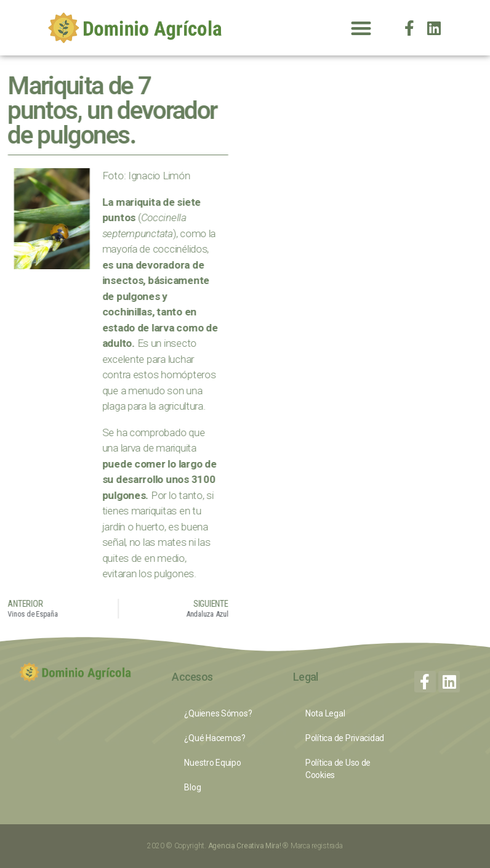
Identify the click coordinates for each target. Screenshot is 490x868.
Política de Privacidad (345, 738)
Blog (192, 787)
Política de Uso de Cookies (338, 769)
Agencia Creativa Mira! (246, 846)
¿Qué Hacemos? (215, 738)
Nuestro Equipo (212, 763)
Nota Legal (325, 713)
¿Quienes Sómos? (218, 713)
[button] (361, 28)
